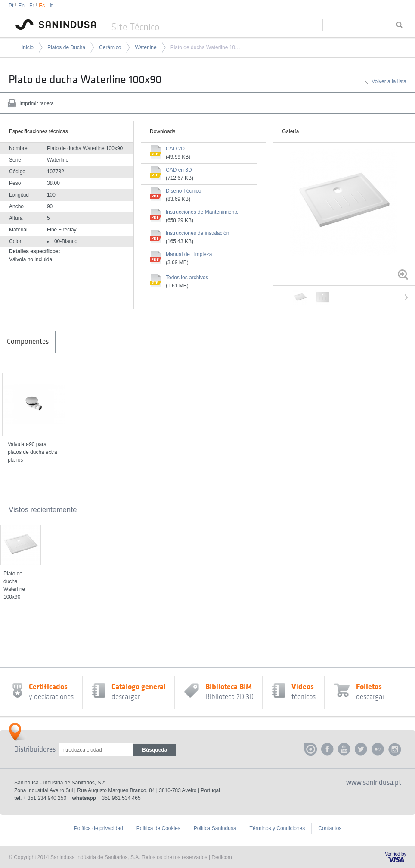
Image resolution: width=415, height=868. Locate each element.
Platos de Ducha (66, 47)
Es (42, 6)
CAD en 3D (179, 170)
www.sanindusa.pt (374, 783)
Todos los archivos (187, 278)
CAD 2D (175, 149)
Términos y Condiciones (277, 828)
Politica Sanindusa (215, 828)
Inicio (28, 47)
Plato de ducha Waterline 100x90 (206, 47)
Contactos (330, 828)
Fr (32, 6)
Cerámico (110, 47)
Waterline (146, 47)
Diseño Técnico (184, 191)
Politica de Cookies (158, 828)
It (51, 6)
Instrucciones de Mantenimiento (202, 212)
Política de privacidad (99, 828)
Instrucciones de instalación (197, 233)
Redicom (221, 857)
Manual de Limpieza (189, 254)
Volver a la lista (389, 81)
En (21, 6)
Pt (11, 6)
